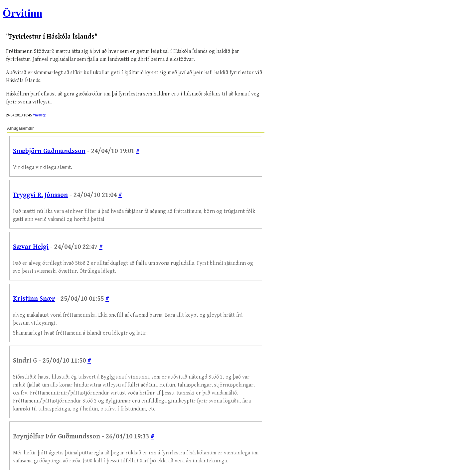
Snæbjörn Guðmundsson (49, 151)
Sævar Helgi (31, 247)
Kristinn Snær (34, 299)
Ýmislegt (39, 115)
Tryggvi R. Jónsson (40, 195)
